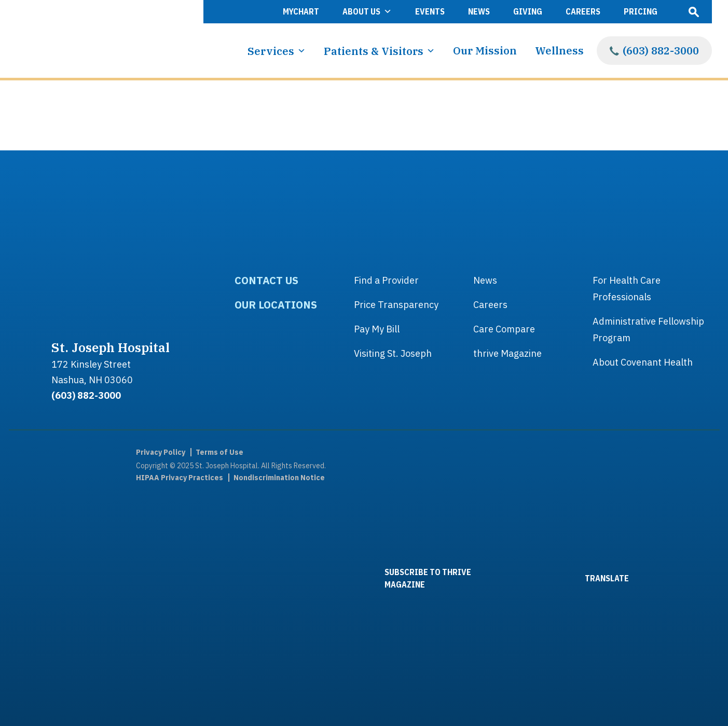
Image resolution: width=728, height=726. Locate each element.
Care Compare (504, 329)
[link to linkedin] (43, 632)
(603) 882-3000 (661, 51)
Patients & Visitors (379, 51)
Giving (528, 11)
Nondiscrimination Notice (279, 478)
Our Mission (485, 51)
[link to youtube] (43, 580)
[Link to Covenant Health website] (683, 578)
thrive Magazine (507, 353)
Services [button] (277, 51)
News (479, 11)
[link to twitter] (43, 528)
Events (430, 11)
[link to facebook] (43, 476)
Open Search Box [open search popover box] (694, 12)
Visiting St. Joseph (393, 353)
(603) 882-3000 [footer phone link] (86, 395)
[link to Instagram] (43, 683)
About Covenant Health (643, 362)
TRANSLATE (579, 578)
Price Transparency (396, 305)
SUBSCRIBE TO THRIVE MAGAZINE (399, 578)
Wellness (559, 51)
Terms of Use (219, 452)
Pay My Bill (377, 329)
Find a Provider (386, 280)
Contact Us (266, 280)
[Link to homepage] (97, 39)
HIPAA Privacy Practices (180, 478)
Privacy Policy (161, 452)
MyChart (301, 11)
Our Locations (276, 305)
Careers (583, 11)
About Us (367, 11)
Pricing (641, 11)
